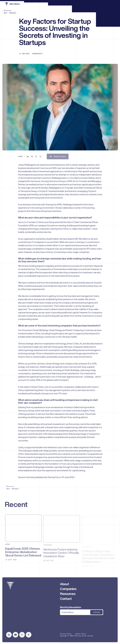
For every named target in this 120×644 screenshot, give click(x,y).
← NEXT (5, 13)
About (65, 585)
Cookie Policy (81, 635)
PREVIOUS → (13, 13)
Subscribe (96, 613)
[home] (10, 587)
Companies (68, 590)
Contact (66, 600)
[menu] (113, 4)
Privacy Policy (66, 635)
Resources (68, 595)
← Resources (7, 10)
